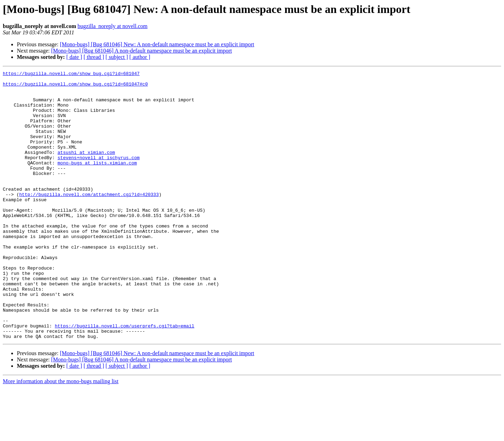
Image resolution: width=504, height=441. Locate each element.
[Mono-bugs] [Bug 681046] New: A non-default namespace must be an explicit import (157, 44)
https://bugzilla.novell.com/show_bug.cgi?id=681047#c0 (75, 87)
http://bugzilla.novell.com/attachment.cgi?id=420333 (89, 219)
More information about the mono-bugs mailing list (61, 435)
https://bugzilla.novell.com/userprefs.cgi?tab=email (125, 377)
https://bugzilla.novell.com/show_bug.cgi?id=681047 (71, 74)
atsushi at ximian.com (86, 169)
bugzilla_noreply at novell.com (113, 26)
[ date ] (74, 57)
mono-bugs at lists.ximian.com (97, 182)
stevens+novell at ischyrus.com (99, 175)
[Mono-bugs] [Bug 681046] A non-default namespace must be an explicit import (142, 51)
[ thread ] (94, 57)
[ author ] (140, 57)
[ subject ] (117, 57)
